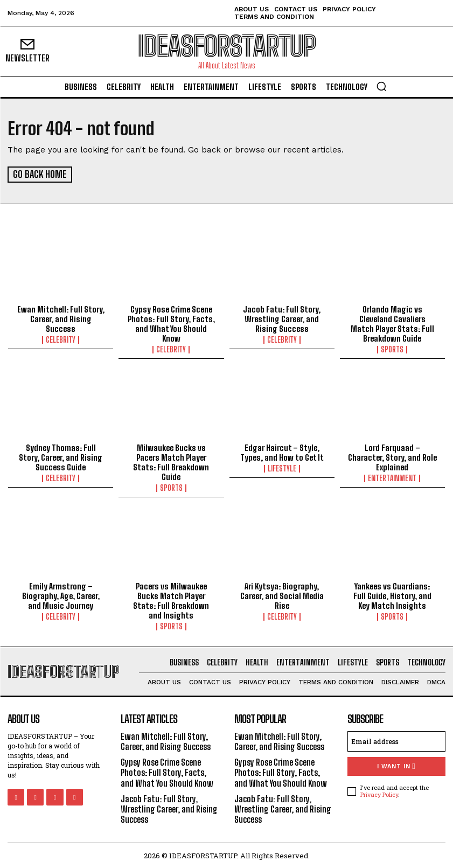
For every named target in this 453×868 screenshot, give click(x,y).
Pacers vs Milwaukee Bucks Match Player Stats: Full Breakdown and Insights (171, 600)
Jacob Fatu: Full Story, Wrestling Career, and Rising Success (282, 318)
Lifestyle (282, 468)
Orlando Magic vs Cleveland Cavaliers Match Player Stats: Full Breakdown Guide (392, 323)
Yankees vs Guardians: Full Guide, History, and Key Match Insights (392, 595)
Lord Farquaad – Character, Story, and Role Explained (392, 457)
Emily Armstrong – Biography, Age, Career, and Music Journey (61, 595)
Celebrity (61, 339)
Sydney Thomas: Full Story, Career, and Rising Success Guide (61, 457)
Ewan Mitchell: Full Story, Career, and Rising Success (61, 318)
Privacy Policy (379, 794)
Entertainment (392, 478)
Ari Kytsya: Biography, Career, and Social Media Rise (282, 595)
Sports (392, 349)
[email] (396, 740)
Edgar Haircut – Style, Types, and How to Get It (282, 452)
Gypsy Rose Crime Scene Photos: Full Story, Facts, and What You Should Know (171, 323)
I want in (396, 765)
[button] (381, 86)
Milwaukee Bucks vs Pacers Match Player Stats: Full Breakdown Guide (171, 462)
